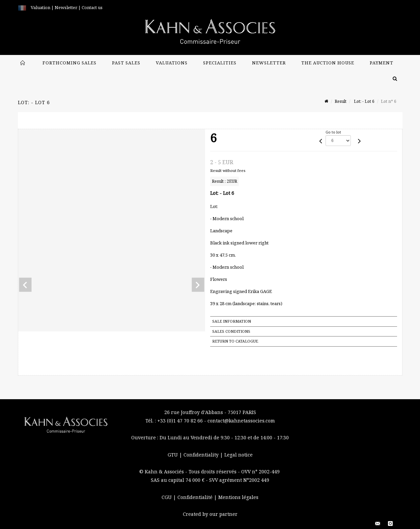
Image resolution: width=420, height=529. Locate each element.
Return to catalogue (235, 341)
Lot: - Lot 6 (364, 101)
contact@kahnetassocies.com (241, 421)
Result (341, 101)
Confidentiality (202, 455)
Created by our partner (210, 514)
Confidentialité (196, 497)
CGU (167, 497)
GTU (173, 455)
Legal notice (239, 455)
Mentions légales (238, 497)
